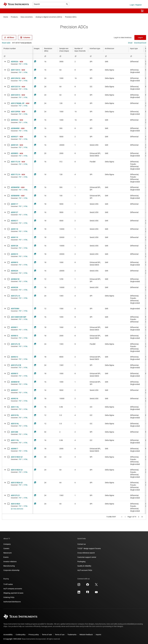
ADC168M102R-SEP (19, 317)
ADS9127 (14, 212)
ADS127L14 (15, 296)
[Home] (16, 4)
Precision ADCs (71, 17)
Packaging (81, 562)
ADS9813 (14, 336)
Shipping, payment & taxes (13, 593)
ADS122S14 (15, 95)
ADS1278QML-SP (18, 103)
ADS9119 (14, 237)
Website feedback (86, 635)
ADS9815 (14, 374)
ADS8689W (15, 196)
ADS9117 (14, 204)
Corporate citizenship (11, 570)
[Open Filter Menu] (17, 56)
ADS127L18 (15, 344)
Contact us (82, 544)
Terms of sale (47, 635)
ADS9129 (14, 145)
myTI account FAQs (85, 570)
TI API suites (8, 584)
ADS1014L (15, 424)
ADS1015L (15, 415)
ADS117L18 (15, 162)
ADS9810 (14, 262)
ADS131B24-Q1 (17, 470)
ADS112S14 (15, 70)
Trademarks (72, 635)
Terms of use (60, 635)
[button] (6, 11)
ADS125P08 (15, 112)
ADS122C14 (15, 87)
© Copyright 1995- (12, 639)
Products (14, 17)
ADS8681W (15, 382)
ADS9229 (14, 271)
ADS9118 (14, 229)
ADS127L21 (15, 495)
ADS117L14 (15, 174)
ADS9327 (14, 137)
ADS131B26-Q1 (17, 483)
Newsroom (8, 553)
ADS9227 (14, 390)
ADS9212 (14, 357)
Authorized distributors (12, 602)
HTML (26, 64)
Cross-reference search (86, 553)
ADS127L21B (16, 365)
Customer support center (87, 557)
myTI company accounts (13, 589)
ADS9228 (14, 287)
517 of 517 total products (22, 43)
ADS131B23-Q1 (17, 457)
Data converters (27, 17)
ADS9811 (14, 327)
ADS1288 (14, 432)
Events (6, 557)
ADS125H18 (16, 78)
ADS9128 (14, 246)
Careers (6, 548)
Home (6, 17)
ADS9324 (14, 120)
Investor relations (10, 562)
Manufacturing (9, 566)
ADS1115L (15, 440)
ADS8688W (15, 128)
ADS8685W (15, 187)
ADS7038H (15, 309)
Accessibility (8, 635)
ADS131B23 (15, 504)
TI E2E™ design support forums (89, 548)
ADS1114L (15, 407)
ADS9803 (14, 153)
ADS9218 (14, 399)
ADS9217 (14, 221)
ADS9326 (14, 62)
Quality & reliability (84, 566)
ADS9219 (14, 254)
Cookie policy (21, 635)
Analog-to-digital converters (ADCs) (49, 17)
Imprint (98, 635)
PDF (20, 64)
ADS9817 (14, 449)
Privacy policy (34, 635)
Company (7, 544)
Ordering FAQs (9, 597)
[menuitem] (135, 11)
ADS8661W (15, 279)
